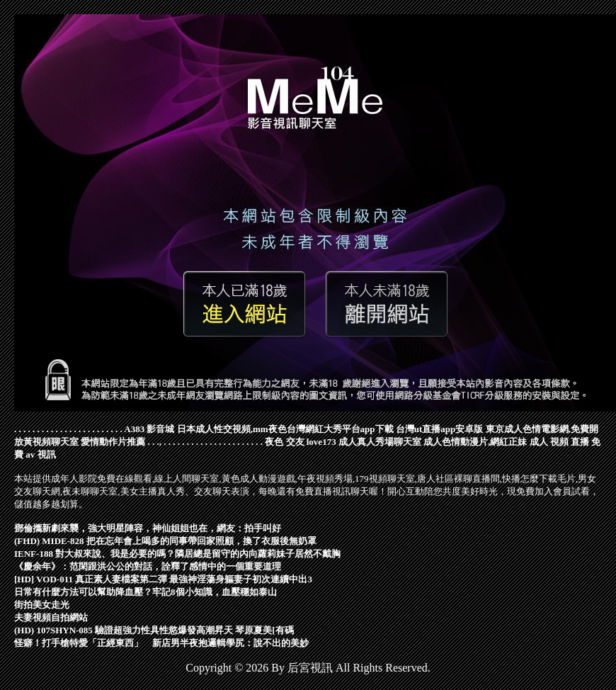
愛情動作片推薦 (113, 442)
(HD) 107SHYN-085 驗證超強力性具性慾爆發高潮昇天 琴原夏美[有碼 (154, 630)
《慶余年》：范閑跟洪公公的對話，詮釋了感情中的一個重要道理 (148, 566)
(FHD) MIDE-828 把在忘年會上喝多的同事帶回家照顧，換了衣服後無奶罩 (165, 541)
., (160, 442)
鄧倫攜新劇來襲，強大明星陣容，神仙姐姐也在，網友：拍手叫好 (148, 528)
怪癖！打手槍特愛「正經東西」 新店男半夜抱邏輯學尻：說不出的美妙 (161, 643)
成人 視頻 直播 (560, 442)
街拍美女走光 (42, 605)
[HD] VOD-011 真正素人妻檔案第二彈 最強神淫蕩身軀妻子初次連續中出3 (163, 579)
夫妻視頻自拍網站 (51, 617)
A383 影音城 (149, 429)
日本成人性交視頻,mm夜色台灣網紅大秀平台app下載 (285, 429)
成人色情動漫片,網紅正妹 (475, 442)
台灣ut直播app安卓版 (440, 429)
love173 (321, 442)
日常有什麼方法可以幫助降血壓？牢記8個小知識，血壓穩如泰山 (146, 592)
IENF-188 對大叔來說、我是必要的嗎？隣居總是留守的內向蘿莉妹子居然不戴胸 (177, 554)
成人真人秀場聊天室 (380, 442)
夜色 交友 (284, 442)
